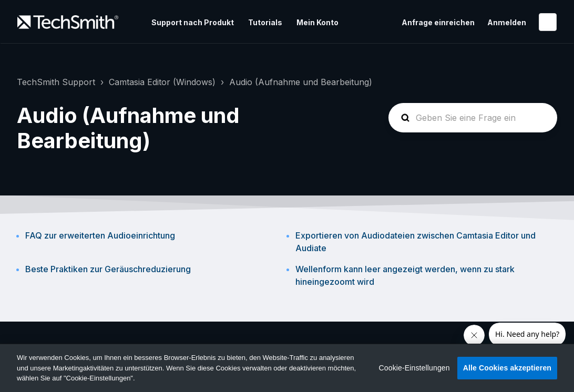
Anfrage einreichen (438, 22)
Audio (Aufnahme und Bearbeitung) (301, 82)
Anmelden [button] (507, 22)
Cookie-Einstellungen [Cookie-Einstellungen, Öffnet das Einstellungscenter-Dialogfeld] (414, 368)
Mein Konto (317, 22)
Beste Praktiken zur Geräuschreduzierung (108, 269)
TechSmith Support (56, 82)
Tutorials (265, 22)
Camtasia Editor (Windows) (162, 82)
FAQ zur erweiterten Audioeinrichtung (100, 235)
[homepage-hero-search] (473, 118)
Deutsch (548, 22)
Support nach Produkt (193, 22)
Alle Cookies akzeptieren (507, 368)
